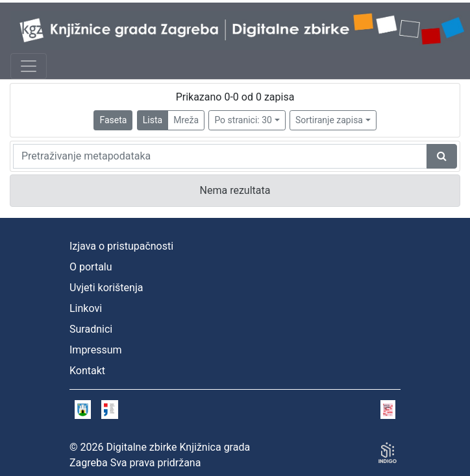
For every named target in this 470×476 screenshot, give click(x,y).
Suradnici (91, 329)
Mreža (186, 120)
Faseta (113, 120)
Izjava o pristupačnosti (121, 246)
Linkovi (86, 308)
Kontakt (87, 371)
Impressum (96, 350)
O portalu (91, 267)
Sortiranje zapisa (329, 120)
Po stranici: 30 (243, 120)
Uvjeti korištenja (106, 288)
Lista (153, 120)
